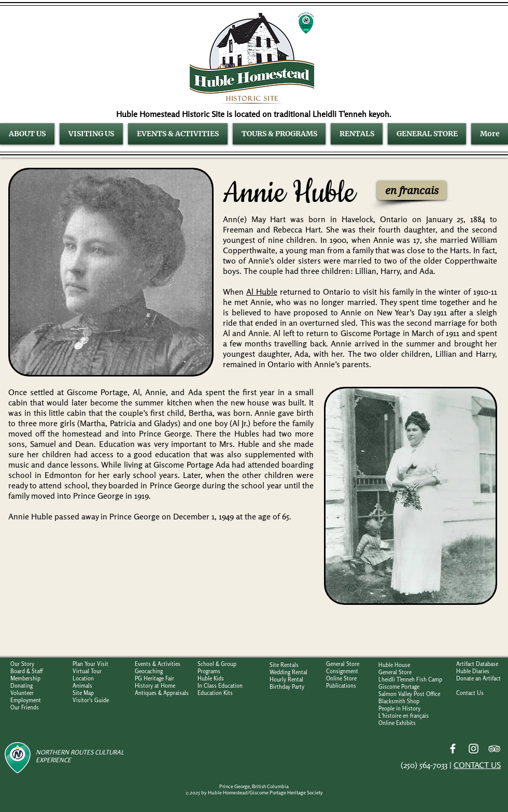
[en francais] (412, 190)
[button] (29, 134)
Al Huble (262, 292)
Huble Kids (211, 678)
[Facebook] (453, 749)
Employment (26, 700)
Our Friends (25, 707)
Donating (22, 686)
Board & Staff (26, 671)
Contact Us (470, 693)
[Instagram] (474, 749)
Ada (426, 271)
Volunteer (22, 693)
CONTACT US (477, 765)
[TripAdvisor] (494, 749)
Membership (25, 678)
